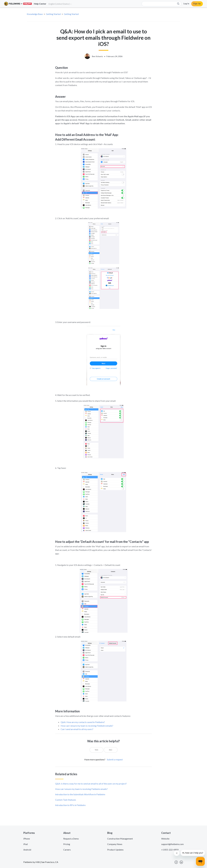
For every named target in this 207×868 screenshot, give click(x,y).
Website (165, 839)
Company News (115, 844)
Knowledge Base (35, 14)
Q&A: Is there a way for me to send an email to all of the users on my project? (91, 784)
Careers (67, 850)
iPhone (27, 839)
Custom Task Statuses (66, 800)
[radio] (96, 750)
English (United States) (60, 4)
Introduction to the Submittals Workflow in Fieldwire (80, 794)
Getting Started (53, 14)
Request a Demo (71, 839)
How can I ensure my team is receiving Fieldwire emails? (87, 726)
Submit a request (115, 759)
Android (27, 850)
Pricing (67, 844)
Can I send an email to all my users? (77, 729)
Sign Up (197, 4)
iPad (25, 844)
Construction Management (120, 839)
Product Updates (115, 850)
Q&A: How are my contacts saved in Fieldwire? (83, 722)
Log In (186, 4)
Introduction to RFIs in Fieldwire (70, 805)
